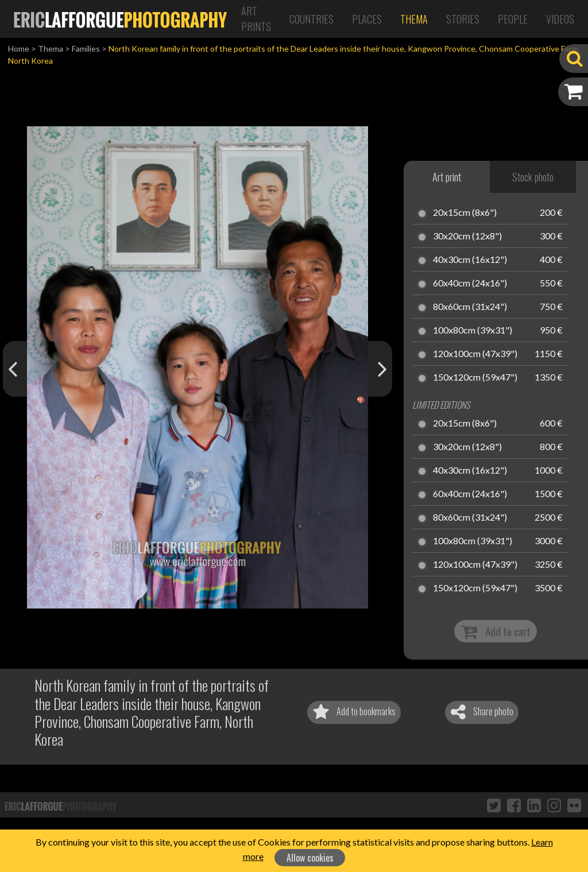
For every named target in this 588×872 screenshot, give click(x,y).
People (513, 19)
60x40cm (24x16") (470, 284)
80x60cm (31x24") (470, 307)
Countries (312, 19)
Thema (414, 19)
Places (367, 19)
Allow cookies (310, 858)
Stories (463, 19)
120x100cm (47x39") (475, 354)
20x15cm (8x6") (465, 213)
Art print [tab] (447, 177)
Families (86, 49)
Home (19, 49)
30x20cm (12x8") (467, 237)
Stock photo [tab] (533, 177)
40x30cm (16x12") (470, 260)
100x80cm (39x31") (473, 331)
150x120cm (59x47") (475, 378)
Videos (560, 19)
